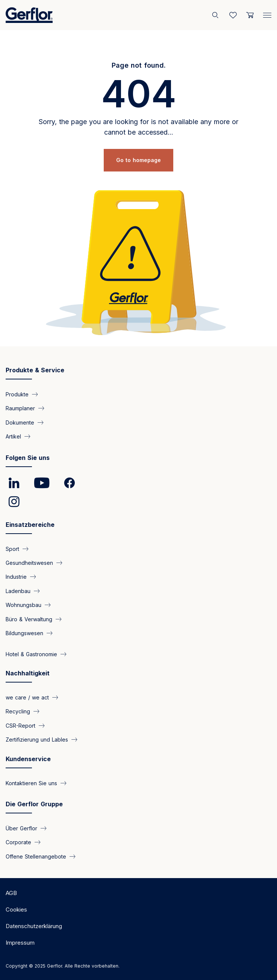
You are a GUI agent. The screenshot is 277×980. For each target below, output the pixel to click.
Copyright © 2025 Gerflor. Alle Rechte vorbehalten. (63, 966)
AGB (11, 893)
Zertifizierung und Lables (37, 740)
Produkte (17, 394)
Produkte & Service (35, 370)
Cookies (16, 909)
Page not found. (139, 65)
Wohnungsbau (23, 605)
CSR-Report (20, 725)
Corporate (18, 842)
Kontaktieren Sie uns (31, 783)
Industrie (16, 577)
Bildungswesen (24, 633)
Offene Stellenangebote (36, 856)
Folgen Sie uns (28, 458)
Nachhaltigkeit (28, 673)
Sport (12, 548)
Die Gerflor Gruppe (34, 804)
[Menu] (267, 14)
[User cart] (250, 15)
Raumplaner (20, 408)
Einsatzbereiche (30, 525)
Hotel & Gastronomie (31, 654)
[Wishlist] (233, 15)
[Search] (216, 15)
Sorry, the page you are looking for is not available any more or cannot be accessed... (138, 127)
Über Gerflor (21, 828)
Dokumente (20, 422)
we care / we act (27, 697)
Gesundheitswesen (29, 563)
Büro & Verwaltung (29, 619)
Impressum (20, 943)
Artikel (13, 436)
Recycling (18, 711)
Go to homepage (138, 160)
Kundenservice (28, 759)
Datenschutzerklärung (34, 926)
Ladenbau (18, 591)
